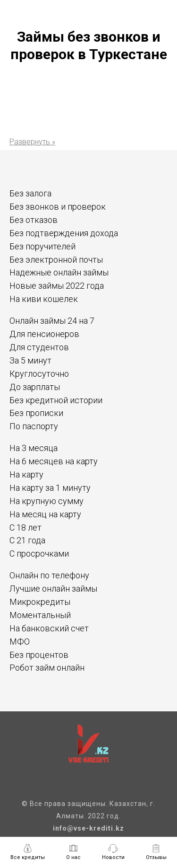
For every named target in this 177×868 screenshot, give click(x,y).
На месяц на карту (45, 514)
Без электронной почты (56, 260)
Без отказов (34, 220)
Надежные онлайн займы (59, 272)
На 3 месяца (34, 448)
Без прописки (36, 413)
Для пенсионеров (44, 334)
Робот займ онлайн (47, 668)
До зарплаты (35, 387)
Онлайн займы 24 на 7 (52, 321)
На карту (26, 474)
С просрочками (39, 554)
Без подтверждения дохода (64, 233)
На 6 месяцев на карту (54, 461)
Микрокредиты (40, 602)
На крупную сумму (46, 501)
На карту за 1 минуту (50, 488)
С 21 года (27, 540)
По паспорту (34, 426)
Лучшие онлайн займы (53, 589)
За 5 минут (30, 360)
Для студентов (39, 347)
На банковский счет (49, 628)
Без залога (30, 193)
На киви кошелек (44, 299)
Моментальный (40, 615)
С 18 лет (25, 527)
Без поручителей (42, 246)
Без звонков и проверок (58, 207)
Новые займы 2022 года (57, 286)
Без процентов (39, 655)
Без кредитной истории (56, 400)
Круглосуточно (39, 374)
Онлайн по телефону (49, 575)
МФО (20, 642)
